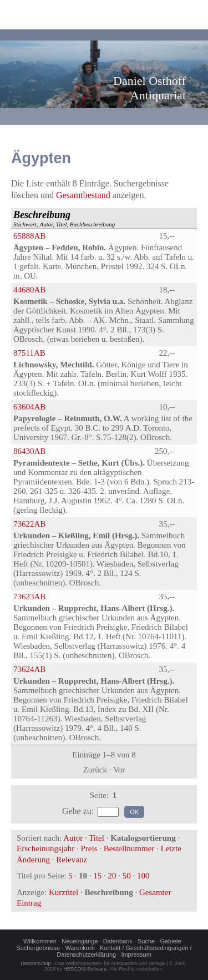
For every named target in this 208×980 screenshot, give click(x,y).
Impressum (136, 954)
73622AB (29, 524)
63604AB (29, 407)
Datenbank (118, 941)
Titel (97, 838)
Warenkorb (80, 948)
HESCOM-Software (85, 969)
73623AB (29, 597)
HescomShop (36, 963)
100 (143, 876)
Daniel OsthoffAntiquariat (149, 88)
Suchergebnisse (38, 948)
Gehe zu (77, 811)
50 (127, 876)
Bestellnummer (129, 848)
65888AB (29, 236)
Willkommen (40, 941)
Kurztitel (64, 892)
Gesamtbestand (83, 195)
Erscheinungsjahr (45, 848)
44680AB (29, 290)
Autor (73, 838)
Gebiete (171, 941)
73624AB (29, 669)
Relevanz (72, 860)
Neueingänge (80, 941)
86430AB (29, 451)
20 (112, 876)
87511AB (29, 353)
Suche (146, 941)
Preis (89, 848)
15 (97, 876)
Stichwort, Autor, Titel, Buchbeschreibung (64, 218)
